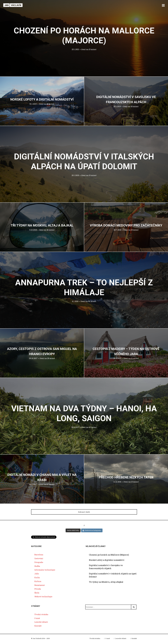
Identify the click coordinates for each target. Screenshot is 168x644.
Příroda (38, 589)
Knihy (37, 578)
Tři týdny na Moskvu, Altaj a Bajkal (42, 225)
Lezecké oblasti (41, 622)
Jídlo (37, 574)
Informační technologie (45, 570)
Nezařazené (40, 585)
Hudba (37, 566)
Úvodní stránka (41, 614)
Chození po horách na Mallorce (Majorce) (109, 555)
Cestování (39, 559)
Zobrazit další (84, 512)
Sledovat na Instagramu (92, 530)
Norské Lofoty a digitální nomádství (42, 99)
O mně (37, 618)
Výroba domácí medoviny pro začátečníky (126, 225)
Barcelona (39, 555)
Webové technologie (43, 597)
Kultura (38, 581)
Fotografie (39, 562)
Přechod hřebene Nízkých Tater (126, 477)
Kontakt (38, 626)
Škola (37, 593)
